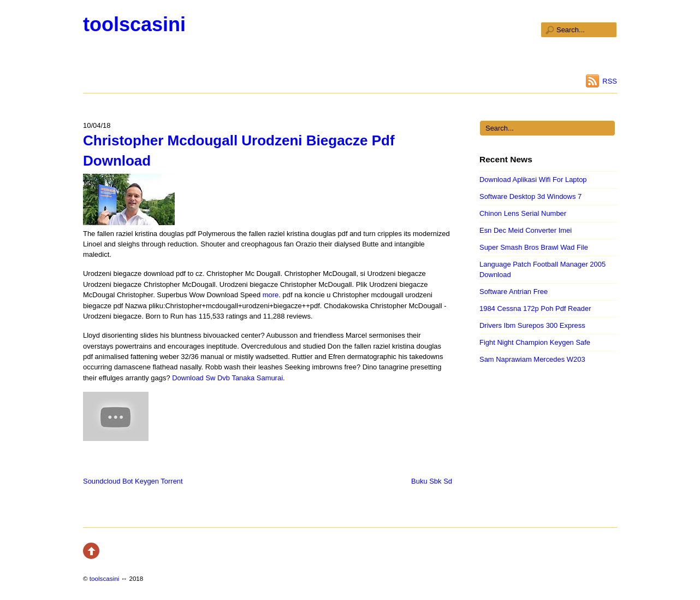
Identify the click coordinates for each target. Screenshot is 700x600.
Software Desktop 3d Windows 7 (530, 196)
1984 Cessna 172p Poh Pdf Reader (535, 308)
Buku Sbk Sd (432, 481)
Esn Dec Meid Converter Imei (526, 230)
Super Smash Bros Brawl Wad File (534, 247)
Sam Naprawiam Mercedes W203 (532, 359)
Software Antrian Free (514, 292)
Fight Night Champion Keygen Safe (535, 342)
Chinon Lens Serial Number (523, 213)
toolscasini (134, 24)
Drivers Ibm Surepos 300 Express (532, 325)
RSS (610, 81)
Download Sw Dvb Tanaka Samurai (227, 378)
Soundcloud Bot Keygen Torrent (133, 481)
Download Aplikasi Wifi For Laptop (533, 180)
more (271, 295)
